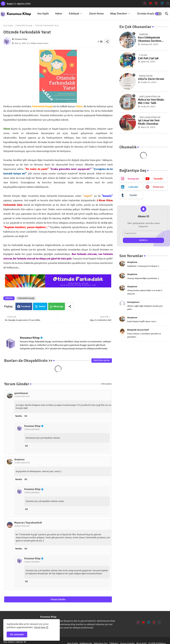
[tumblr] (168, 3)
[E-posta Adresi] (143, 233)
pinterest (158, 187)
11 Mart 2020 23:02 (22, 463)
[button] (158, 14)
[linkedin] (162, 3)
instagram (133, 179)
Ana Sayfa (43, 14)
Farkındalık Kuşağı (24, 26)
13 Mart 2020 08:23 (32, 429)
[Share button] (70, 306)
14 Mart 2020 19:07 (22, 526)
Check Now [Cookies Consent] (40, 627)
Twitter (42, 307)
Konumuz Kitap (30, 338)
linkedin (133, 187)
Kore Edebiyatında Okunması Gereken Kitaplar (150, 39)
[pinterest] (156, 3)
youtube (158, 179)
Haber (59, 14)
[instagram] (145, 3)
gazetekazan (21, 393)
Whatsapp (58, 307)
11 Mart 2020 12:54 (22, 396)
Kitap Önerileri (119, 14)
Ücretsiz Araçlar (146, 14)
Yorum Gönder (58, 599)
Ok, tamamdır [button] (17, 634)
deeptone (19, 460)
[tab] (43, 14)
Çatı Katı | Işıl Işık (148, 58)
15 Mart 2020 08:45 (32, 562)
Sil (26, 416)
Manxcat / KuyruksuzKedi (28, 523)
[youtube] (150, 3)
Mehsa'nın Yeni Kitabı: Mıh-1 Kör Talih (151, 101)
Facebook (26, 307)
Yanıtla (19, 416)
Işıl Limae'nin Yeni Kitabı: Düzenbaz (149, 122)
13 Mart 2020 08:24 (32, 493)
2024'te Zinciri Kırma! (151, 79)
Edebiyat (74, 14)
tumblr (133, 195)
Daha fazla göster (102, 360)
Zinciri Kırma (96, 14)
